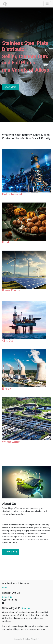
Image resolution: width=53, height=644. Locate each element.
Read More (10, 87)
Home (5, 588)
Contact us (7, 597)
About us (26, 608)
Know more (11, 552)
